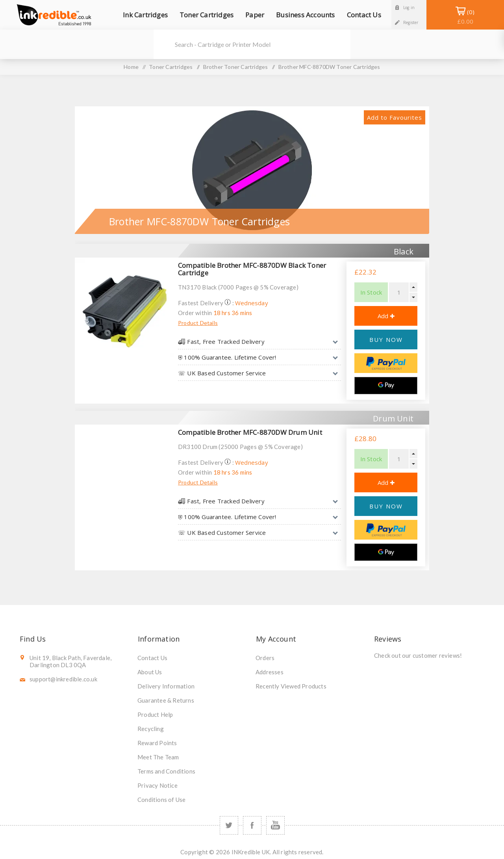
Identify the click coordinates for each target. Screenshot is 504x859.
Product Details (198, 323)
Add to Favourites (395, 117)
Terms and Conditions (166, 771)
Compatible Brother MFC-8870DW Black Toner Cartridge (252, 269)
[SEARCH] (263, 44)
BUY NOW (386, 340)
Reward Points (157, 743)
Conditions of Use (161, 800)
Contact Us (152, 658)
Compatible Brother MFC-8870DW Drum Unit (250, 432)
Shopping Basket (465, 17)
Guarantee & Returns (166, 700)
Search (164, 44)
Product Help (155, 714)
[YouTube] (275, 825)
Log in (409, 7)
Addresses (270, 672)
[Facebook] (252, 825)
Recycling (151, 729)
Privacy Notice (157, 785)
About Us (150, 672)
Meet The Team (158, 757)
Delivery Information (166, 686)
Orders (265, 658)
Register (411, 22)
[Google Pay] (386, 386)
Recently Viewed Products (291, 686)
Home (131, 67)
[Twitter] (229, 825)
